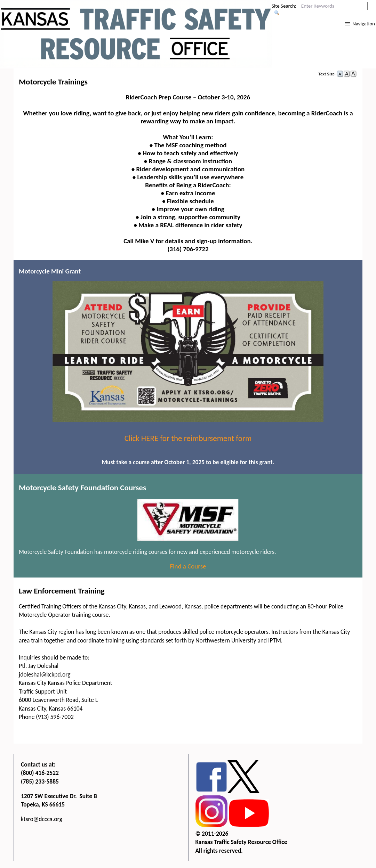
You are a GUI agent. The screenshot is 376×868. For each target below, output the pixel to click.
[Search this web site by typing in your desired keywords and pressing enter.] (334, 6)
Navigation (364, 24)
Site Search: (284, 6)
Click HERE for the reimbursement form (188, 438)
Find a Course (188, 566)
